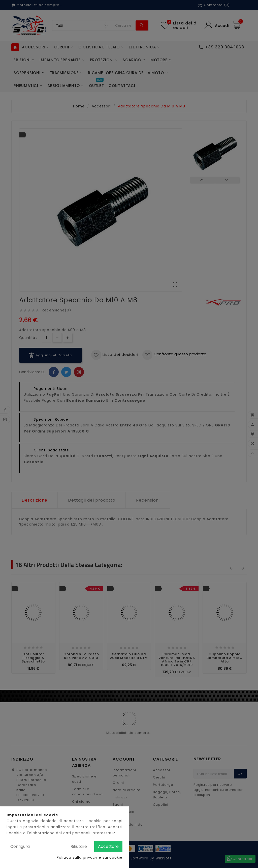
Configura (20, 846)
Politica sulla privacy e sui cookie (90, 857)
